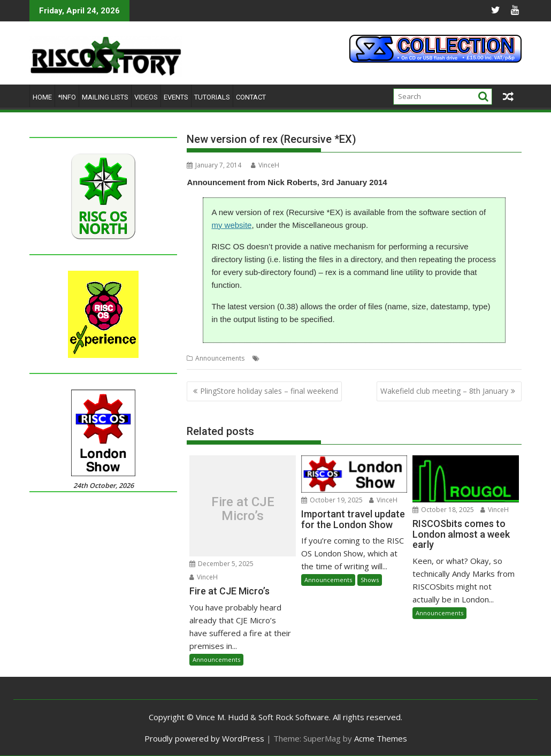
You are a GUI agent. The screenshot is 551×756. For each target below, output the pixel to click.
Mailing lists (105, 97)
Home (42, 97)
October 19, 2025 (332, 500)
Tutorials (212, 97)
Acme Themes (381, 738)
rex (321, 358)
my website (231, 225)
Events (176, 97)
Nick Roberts (293, 358)
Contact (251, 97)
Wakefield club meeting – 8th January (444, 391)
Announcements (220, 358)
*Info (67, 97)
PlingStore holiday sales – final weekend (269, 391)
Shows (370, 580)
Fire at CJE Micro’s (243, 509)
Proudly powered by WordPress (204, 738)
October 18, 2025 (443, 510)
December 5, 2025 (221, 564)
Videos (146, 97)
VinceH (265, 165)
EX (266, 358)
